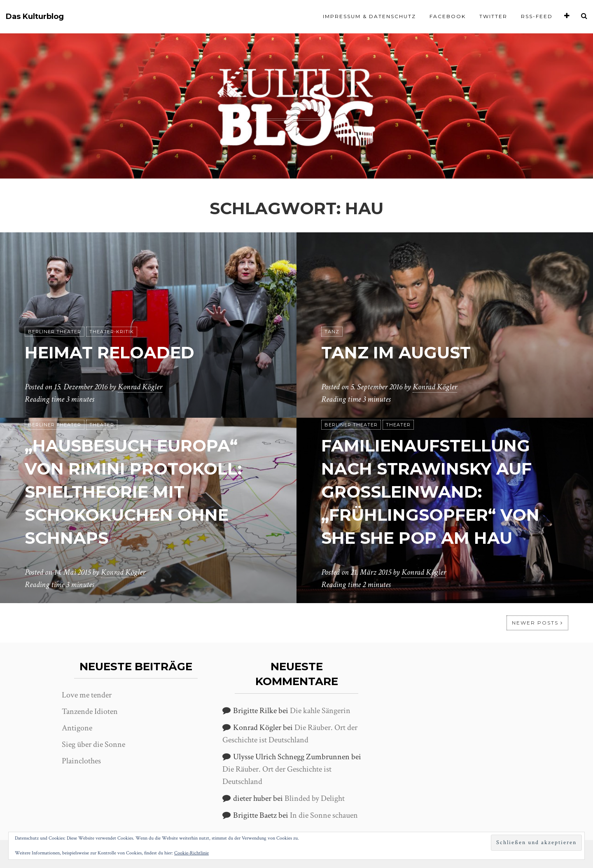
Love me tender (87, 695)
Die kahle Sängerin (320, 711)
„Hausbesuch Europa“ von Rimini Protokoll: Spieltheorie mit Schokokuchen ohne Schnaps (133, 492)
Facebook (448, 16)
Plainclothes (81, 761)
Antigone (77, 728)
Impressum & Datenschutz (369, 16)
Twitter (493, 16)
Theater (102, 425)
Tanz (332, 332)
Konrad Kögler (140, 387)
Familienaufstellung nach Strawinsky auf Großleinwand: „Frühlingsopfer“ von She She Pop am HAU (430, 492)
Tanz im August (396, 352)
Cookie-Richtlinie (191, 853)
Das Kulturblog (35, 17)
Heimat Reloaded (110, 352)
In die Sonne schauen (324, 815)
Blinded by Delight (315, 798)
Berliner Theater (55, 332)
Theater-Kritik (112, 332)
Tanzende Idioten (90, 711)
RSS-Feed (537, 16)
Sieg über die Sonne (93, 744)
